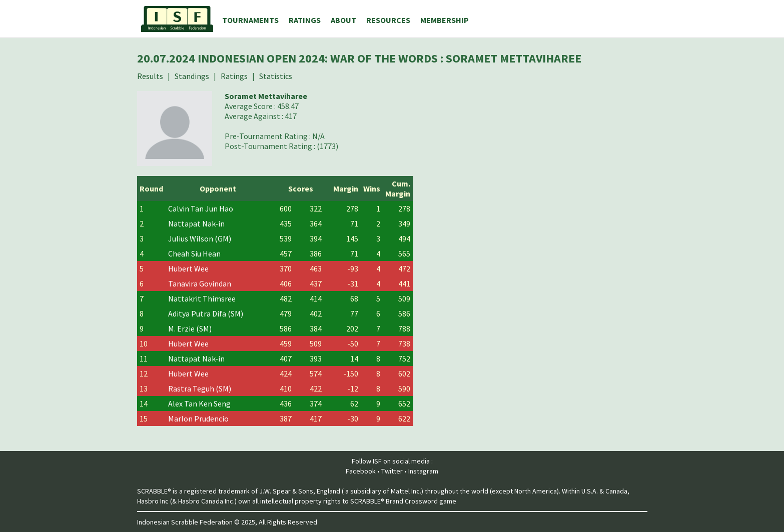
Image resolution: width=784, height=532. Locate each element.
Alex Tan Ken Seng (199, 403)
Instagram (423, 471)
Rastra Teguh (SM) (200, 388)
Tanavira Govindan (200, 283)
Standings (192, 76)
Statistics (276, 76)
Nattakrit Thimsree (202, 298)
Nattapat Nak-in (196, 223)
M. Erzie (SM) (190, 328)
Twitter (392, 471)
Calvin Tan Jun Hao (201, 208)
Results (150, 76)
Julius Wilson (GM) (200, 238)
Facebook (361, 471)
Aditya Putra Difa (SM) (206, 313)
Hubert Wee (188, 268)
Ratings (234, 76)
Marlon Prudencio (198, 418)
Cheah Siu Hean (194, 253)
